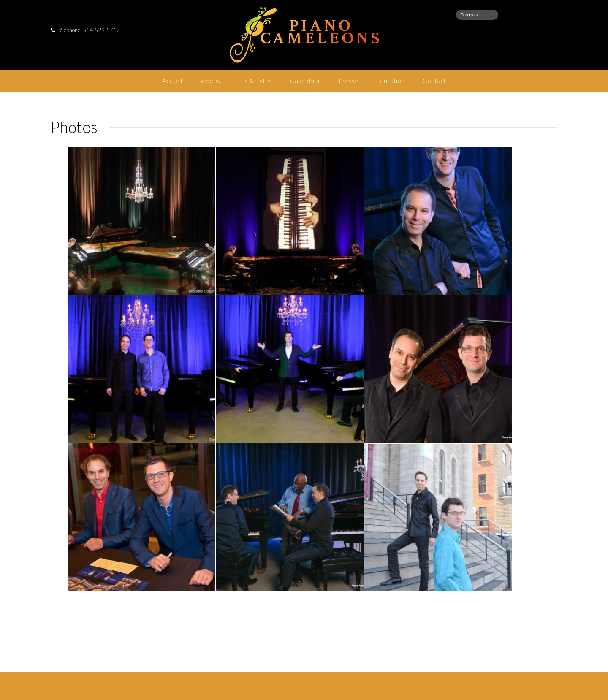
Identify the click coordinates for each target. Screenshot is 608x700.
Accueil (172, 81)
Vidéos (210, 81)
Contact (434, 81)
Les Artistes (255, 81)
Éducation (391, 81)
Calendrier (305, 81)
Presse (349, 81)
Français (469, 15)
